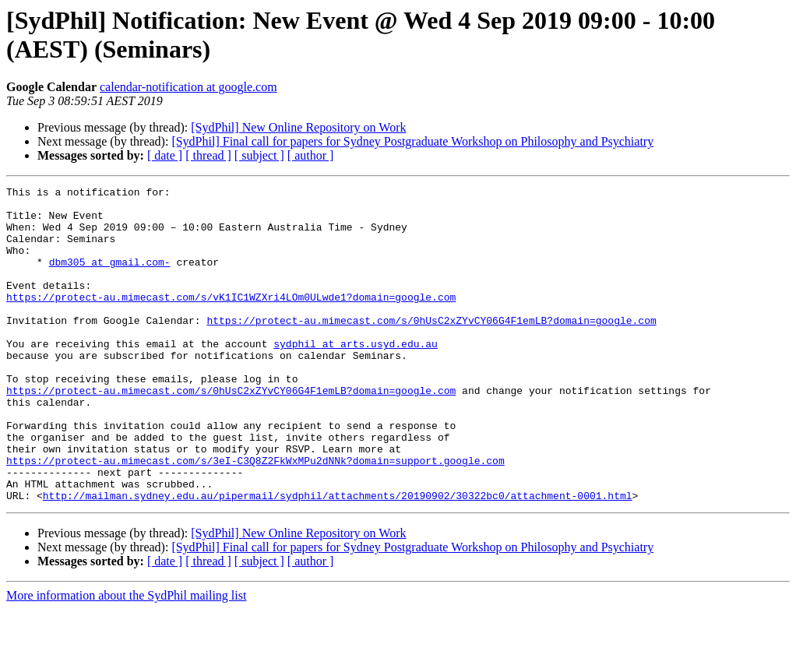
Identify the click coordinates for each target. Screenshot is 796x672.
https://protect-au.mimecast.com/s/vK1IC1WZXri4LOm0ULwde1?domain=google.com (231, 320)
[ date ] (165, 155)
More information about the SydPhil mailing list (126, 658)
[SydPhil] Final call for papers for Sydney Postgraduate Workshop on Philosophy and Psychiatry (412, 141)
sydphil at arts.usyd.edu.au (356, 376)
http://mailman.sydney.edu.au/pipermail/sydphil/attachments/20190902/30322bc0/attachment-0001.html (338, 558)
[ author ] (311, 155)
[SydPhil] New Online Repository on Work (298, 127)
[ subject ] (259, 155)
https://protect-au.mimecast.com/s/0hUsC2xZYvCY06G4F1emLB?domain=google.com (431, 348)
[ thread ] (208, 155)
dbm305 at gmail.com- (110, 278)
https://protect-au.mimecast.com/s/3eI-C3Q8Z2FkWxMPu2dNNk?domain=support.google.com (255, 516)
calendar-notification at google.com (188, 87)
